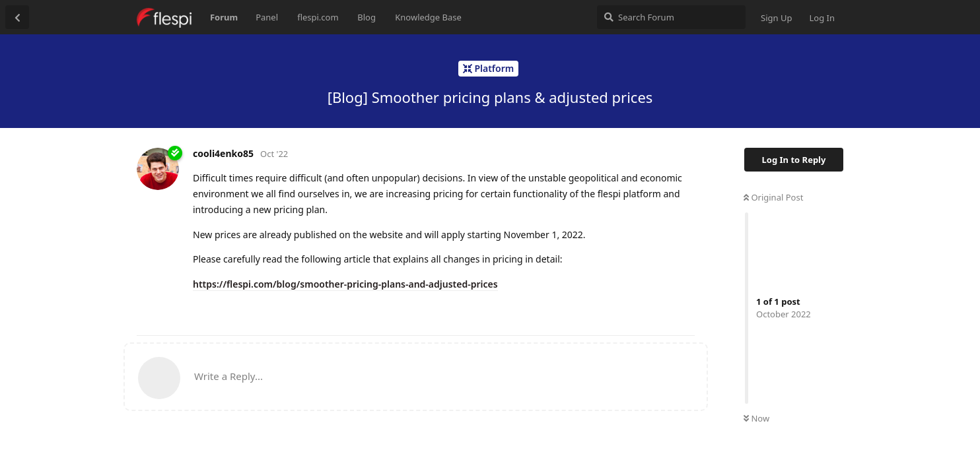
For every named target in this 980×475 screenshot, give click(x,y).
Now (756, 418)
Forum (224, 17)
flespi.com (318, 17)
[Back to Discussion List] (17, 17)
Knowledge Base (428, 17)
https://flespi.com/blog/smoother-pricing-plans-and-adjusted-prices (345, 284)
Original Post (773, 197)
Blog (367, 17)
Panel (267, 17)
